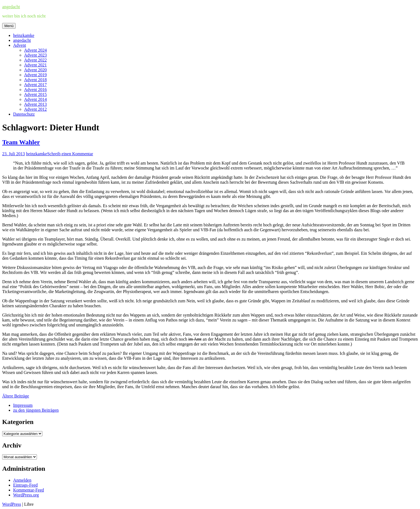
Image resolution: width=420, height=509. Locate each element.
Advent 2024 (35, 50)
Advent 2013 (35, 104)
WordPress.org (26, 495)
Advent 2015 (35, 94)
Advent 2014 (35, 99)
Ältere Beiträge (16, 396)
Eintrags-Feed (25, 485)
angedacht (11, 7)
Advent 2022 (35, 60)
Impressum (23, 405)
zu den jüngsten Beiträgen (36, 410)
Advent (20, 45)
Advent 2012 (35, 109)
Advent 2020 (35, 70)
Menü (9, 26)
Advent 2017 (35, 85)
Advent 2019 (35, 75)
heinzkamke (24, 35)
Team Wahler (21, 142)
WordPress (12, 504)
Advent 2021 (35, 65)
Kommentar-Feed (29, 490)
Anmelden (22, 480)
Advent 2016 (35, 90)
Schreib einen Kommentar (70, 154)
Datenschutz (24, 114)
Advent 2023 (35, 55)
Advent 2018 (35, 80)
